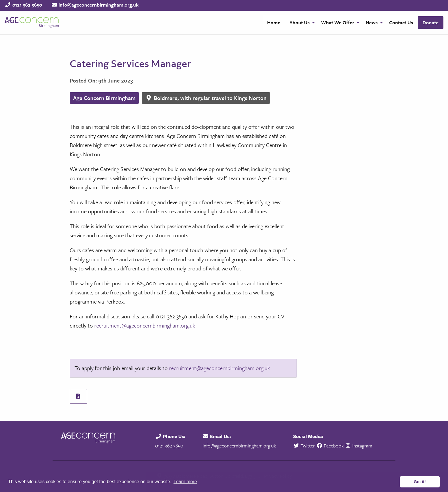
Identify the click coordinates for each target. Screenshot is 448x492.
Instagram (359, 446)
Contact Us (401, 22)
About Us (300, 22)
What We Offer (338, 22)
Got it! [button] (420, 482)
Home (274, 22)
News (372, 22)
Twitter (305, 446)
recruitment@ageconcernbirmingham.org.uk (145, 325)
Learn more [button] (185, 482)
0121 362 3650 (27, 5)
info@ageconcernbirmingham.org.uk (99, 5)
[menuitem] (274, 23)
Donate (431, 22)
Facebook (330, 446)
